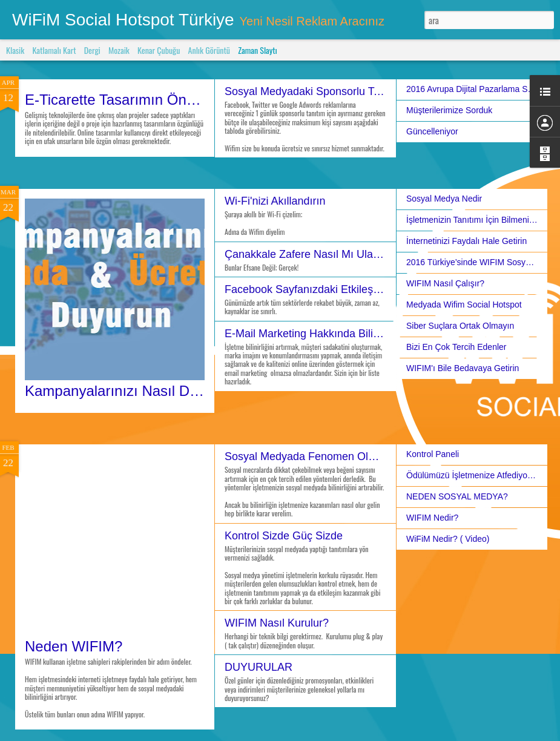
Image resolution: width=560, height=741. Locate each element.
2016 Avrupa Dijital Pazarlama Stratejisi (480, 89)
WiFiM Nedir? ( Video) (448, 539)
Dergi (92, 50)
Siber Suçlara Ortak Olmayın (460, 326)
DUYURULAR (259, 667)
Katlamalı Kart (54, 50)
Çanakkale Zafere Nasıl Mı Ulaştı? (308, 254)
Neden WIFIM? (74, 646)
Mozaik (119, 50)
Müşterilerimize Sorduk (449, 110)
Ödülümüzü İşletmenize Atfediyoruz (473, 475)
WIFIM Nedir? (432, 518)
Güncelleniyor (432, 131)
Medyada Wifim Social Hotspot (464, 305)
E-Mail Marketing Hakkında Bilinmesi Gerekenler (342, 334)
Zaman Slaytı (258, 50)
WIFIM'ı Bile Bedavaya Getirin (463, 368)
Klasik (15, 50)
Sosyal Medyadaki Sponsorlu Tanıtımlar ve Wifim (343, 91)
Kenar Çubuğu (159, 50)
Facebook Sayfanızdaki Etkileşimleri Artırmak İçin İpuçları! (364, 289)
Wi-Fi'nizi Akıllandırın (275, 201)
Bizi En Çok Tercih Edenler (456, 347)
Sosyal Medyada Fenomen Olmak (307, 456)
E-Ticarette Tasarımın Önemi (117, 100)
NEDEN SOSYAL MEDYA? (457, 496)
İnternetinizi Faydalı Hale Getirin (466, 241)
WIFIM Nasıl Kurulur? (277, 623)
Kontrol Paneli (433, 454)
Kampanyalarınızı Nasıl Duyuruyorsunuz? (159, 391)
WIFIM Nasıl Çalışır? (445, 283)
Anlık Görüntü (209, 50)
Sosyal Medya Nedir (444, 199)
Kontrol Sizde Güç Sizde (284, 536)
